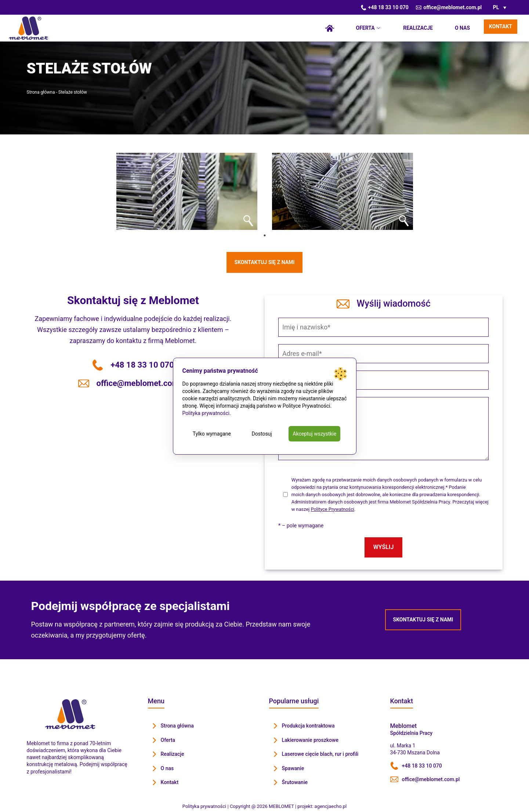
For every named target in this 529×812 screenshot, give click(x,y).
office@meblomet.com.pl (449, 7)
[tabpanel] (187, 191)
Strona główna (330, 28)
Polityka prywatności (206, 413)
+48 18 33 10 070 (385, 7)
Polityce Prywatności (333, 509)
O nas (462, 28)
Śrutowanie (295, 782)
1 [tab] (265, 235)
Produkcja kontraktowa (308, 726)
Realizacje (418, 28)
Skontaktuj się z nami (265, 262)
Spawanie (293, 768)
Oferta (365, 28)
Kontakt (501, 26)
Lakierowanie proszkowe (310, 740)
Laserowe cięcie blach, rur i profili (320, 754)
